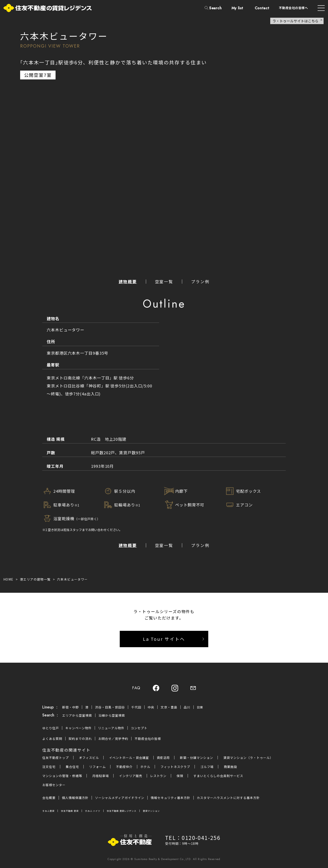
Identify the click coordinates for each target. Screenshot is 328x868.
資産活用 (163, 758)
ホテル (145, 767)
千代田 (136, 707)
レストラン (158, 776)
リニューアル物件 (111, 728)
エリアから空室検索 (77, 715)
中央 (151, 707)
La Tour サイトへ (164, 639)
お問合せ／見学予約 (113, 739)
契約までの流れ (80, 739)
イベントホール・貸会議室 (129, 758)
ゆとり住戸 (51, 728)
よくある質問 (52, 739)
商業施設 (230, 767)
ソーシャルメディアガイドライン (120, 798)
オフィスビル (89, 758)
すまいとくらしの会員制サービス (218, 776)
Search (215, 8)
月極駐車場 (101, 776)
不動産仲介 (124, 767)
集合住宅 (72, 767)
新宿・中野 (70, 707)
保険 (180, 776)
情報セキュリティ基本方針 (171, 798)
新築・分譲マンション (197, 758)
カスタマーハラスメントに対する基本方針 (228, 798)
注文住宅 (49, 767)
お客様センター (54, 785)
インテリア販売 (131, 776)
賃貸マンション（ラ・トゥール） (248, 758)
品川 (187, 707)
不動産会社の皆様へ (293, 8)
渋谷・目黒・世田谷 (110, 707)
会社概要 (49, 798)
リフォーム (97, 767)
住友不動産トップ (56, 758)
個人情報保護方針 (75, 798)
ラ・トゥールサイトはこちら (295, 21)
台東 (200, 707)
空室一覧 (164, 281)
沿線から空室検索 (112, 715)
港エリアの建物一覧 (35, 579)
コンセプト (139, 728)
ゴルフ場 (207, 767)
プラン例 (200, 281)
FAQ (136, 688)
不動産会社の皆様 (148, 739)
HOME (8, 579)
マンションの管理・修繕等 (62, 776)
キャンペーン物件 (78, 728)
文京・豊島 (169, 707)
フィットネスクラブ (175, 767)
